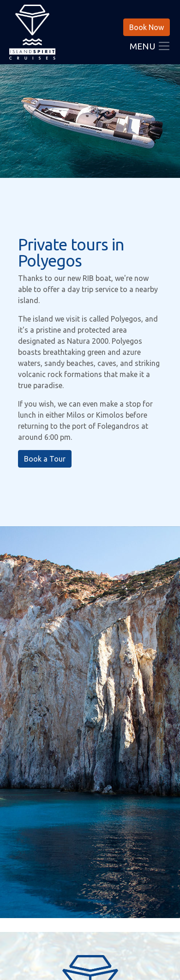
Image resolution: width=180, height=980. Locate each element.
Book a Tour (45, 459)
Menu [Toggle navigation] (150, 47)
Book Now (147, 27)
